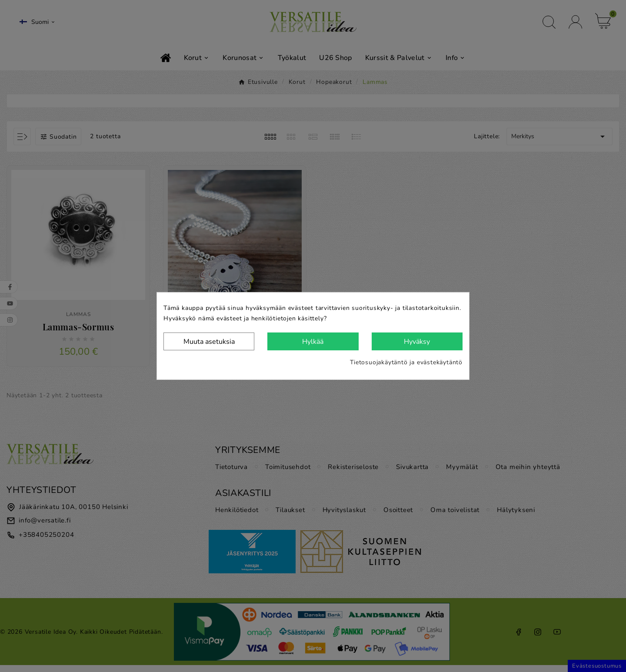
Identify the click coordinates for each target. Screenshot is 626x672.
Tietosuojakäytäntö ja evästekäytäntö (406, 362)
